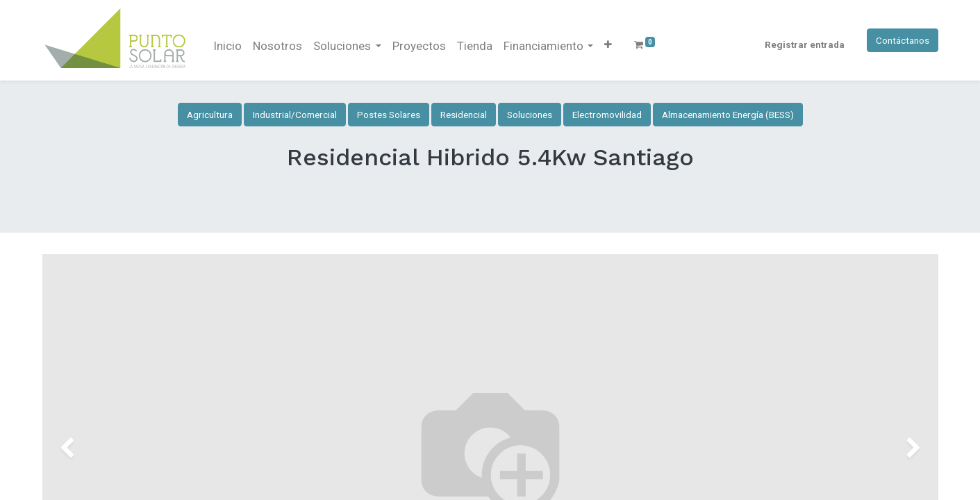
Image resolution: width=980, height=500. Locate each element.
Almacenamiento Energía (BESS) (728, 115)
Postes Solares (389, 115)
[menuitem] (227, 47)
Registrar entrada (805, 44)
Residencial (464, 115)
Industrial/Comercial (295, 115)
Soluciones (530, 115)
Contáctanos (903, 40)
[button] (608, 44)
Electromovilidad (607, 115)
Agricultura (210, 115)
